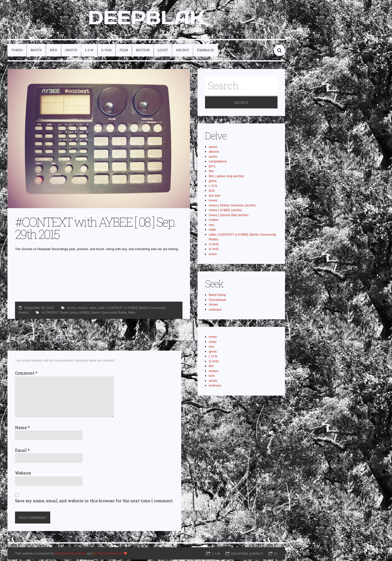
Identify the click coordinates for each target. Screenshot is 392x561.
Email (22, 452)
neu (53, 51)
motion (143, 51)
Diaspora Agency (247, 555)
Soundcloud (217, 301)
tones (17, 51)
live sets (215, 197)
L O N (89, 51)
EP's (212, 168)
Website (23, 475)
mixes (213, 202)
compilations (218, 163)
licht (163, 51)
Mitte (132, 314)
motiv (36, 51)
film (124, 51)
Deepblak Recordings (70, 555)
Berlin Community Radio (109, 314)
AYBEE (84, 314)
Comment (26, 375)
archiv (182, 51)
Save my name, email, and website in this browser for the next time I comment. (94, 502)
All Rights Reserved (107, 555)
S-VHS (106, 51)
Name (22, 429)
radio (93, 309)
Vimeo (213, 306)
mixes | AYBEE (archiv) (225, 212)
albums (214, 153)
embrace (205, 51)
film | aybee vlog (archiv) (226, 178)
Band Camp (217, 296)
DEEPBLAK (146, 18)
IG (276, 555)
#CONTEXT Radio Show (59, 314)
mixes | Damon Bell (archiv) (229, 217)
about (213, 148)
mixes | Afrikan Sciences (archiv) (232, 207)
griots (71, 51)
